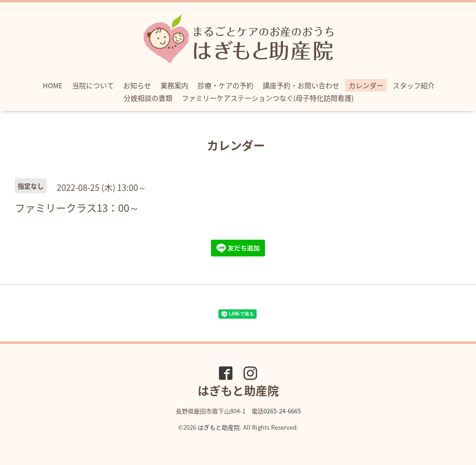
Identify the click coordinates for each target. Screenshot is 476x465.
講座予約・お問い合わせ (301, 85)
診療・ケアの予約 (225, 85)
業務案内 (174, 85)
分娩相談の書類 (148, 98)
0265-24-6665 (282, 411)
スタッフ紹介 (414, 85)
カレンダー (366, 85)
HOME (53, 85)
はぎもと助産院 (219, 427)
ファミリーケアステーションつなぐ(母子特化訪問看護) (268, 98)
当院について (93, 85)
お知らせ (137, 85)
